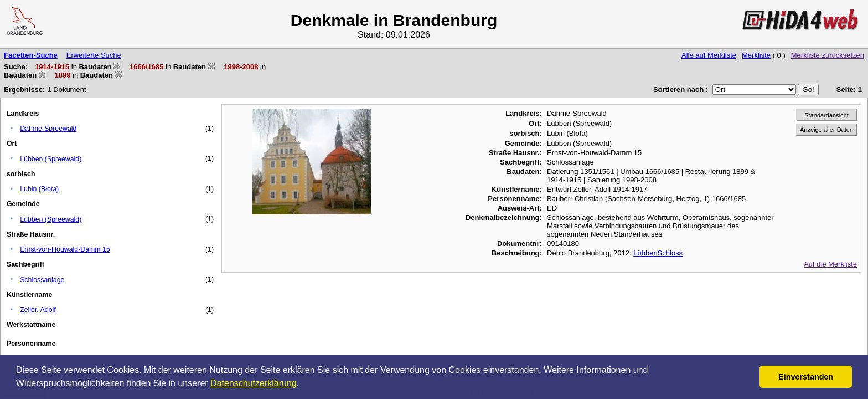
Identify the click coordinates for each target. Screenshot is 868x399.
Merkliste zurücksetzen (828, 55)
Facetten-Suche (31, 55)
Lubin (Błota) (39, 189)
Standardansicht (826, 115)
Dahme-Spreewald (48, 129)
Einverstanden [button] (806, 377)
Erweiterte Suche (94, 55)
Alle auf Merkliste (709, 55)
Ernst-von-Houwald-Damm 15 (65, 249)
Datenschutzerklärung (254, 383)
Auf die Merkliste (830, 264)
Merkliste (756, 55)
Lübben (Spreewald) (51, 159)
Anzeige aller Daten (826, 130)
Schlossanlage (42, 280)
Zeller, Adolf (38, 310)
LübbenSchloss (658, 253)
